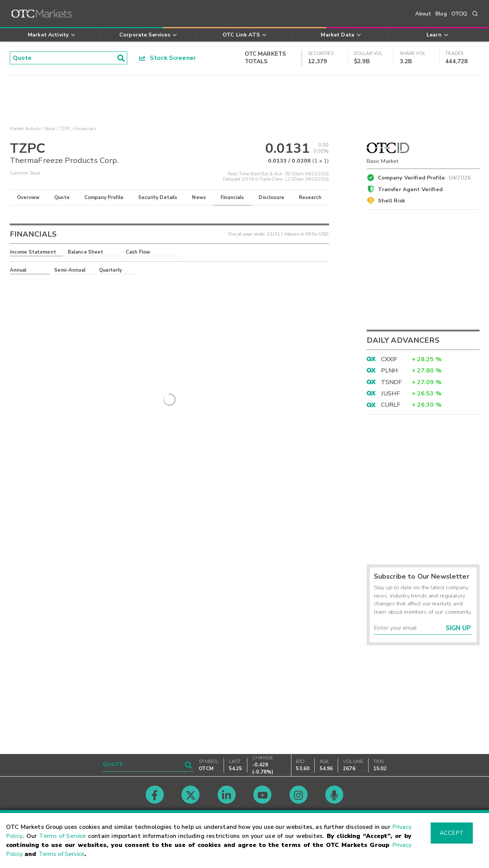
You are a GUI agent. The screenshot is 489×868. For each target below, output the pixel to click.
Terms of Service (62, 836)
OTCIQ (459, 14)
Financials (232, 198)
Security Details (158, 198)
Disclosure (271, 198)
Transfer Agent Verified (410, 189)
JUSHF (391, 394)
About (423, 14)
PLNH (390, 371)
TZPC (65, 129)
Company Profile (104, 198)
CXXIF (389, 359)
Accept (452, 833)
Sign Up (458, 628)
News (199, 198)
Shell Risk (392, 201)
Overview (28, 198)
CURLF (391, 405)
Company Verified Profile (424, 176)
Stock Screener (168, 58)
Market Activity (25, 129)
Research (310, 198)
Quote (62, 198)
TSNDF (392, 382)
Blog (441, 14)
